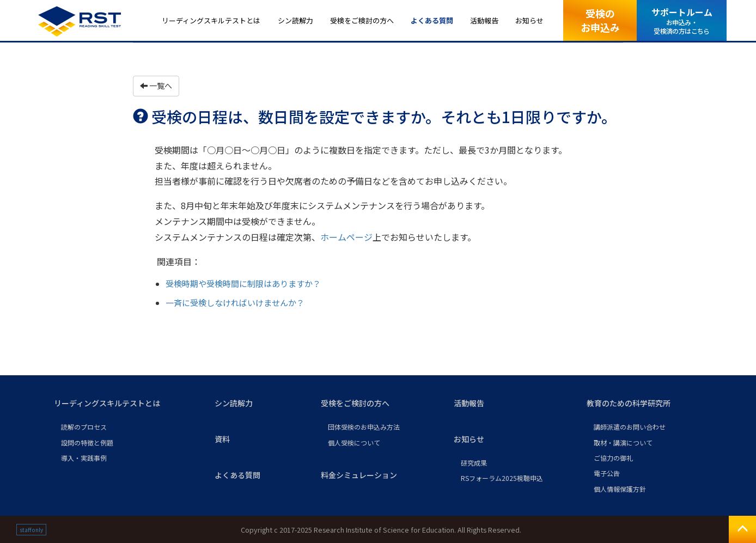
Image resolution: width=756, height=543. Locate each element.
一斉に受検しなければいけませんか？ (235, 303)
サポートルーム (682, 20)
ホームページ (346, 237)
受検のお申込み (600, 20)
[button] (126, 404)
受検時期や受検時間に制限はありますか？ (243, 283)
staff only (31, 530)
